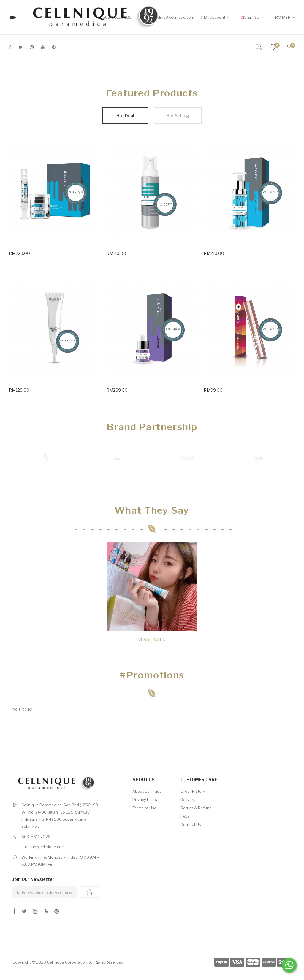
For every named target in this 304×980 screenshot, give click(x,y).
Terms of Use (144, 808)
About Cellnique (147, 791)
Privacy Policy (145, 800)
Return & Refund (196, 808)
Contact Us (191, 824)
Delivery (188, 800)
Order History (193, 791)
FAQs (185, 816)
